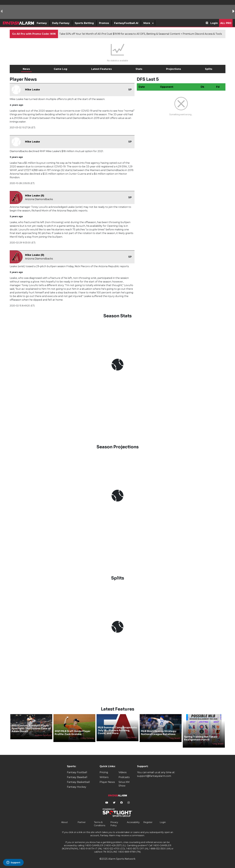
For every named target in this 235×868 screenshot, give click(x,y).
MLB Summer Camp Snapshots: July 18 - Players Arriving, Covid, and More (118, 730)
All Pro (226, 23)
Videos (123, 772)
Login (214, 23)
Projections (174, 69)
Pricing (104, 772)
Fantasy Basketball (78, 782)
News (26, 69)
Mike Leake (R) (35, 196)
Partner (82, 822)
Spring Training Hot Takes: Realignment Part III (201, 738)
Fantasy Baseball (77, 777)
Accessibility (133, 822)
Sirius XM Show (124, 784)
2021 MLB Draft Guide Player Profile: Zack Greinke (73, 733)
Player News (107, 782)
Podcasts (124, 777)
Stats (139, 69)
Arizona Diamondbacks (39, 199)
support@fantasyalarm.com (154, 776)
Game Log (60, 69)
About (64, 822)
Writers (104, 777)
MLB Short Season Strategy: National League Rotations (159, 733)
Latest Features (101, 69)
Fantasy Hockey (77, 787)
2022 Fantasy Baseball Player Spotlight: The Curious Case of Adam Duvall (31, 728)
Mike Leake (32, 90)
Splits (209, 69)
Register (148, 822)
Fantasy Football (77, 772)
